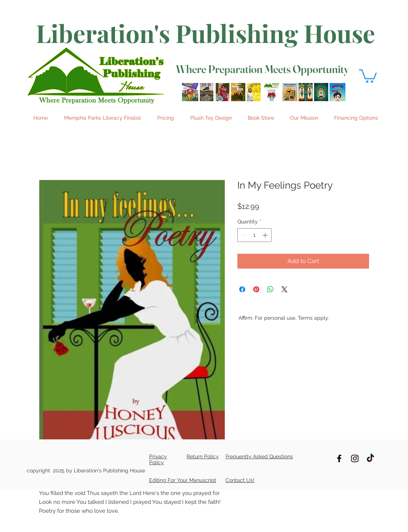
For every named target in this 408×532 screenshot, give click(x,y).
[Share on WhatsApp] (270, 289)
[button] (368, 75)
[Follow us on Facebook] (339, 458)
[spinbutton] (254, 235)
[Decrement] (243, 235)
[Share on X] (284, 289)
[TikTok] (370, 458)
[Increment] (266, 235)
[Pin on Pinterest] (256, 289)
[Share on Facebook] (242, 289)
